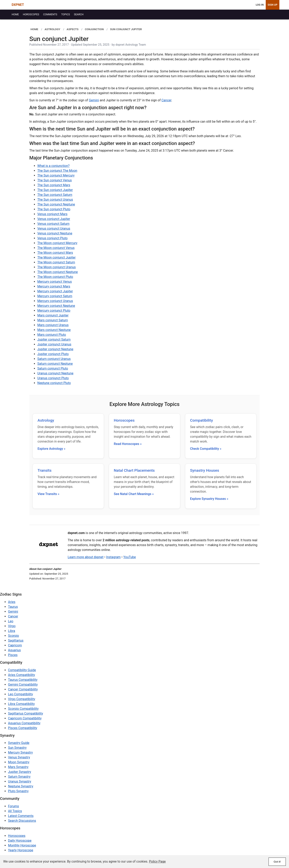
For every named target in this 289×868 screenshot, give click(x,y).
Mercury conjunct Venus (55, 282)
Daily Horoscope (20, 841)
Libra (12, 631)
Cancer (166, 100)
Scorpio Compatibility (23, 709)
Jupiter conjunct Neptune (55, 349)
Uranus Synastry (20, 781)
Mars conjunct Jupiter (53, 315)
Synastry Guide (19, 743)
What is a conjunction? (53, 166)
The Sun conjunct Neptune (56, 204)
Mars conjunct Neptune (54, 330)
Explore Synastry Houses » (209, 499)
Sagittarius (16, 640)
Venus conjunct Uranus (54, 229)
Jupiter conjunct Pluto (53, 354)
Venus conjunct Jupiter (54, 219)
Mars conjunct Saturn (53, 320)
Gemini (94, 100)
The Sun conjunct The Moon (57, 171)
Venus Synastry (19, 757)
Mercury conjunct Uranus (55, 301)
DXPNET (18, 5)
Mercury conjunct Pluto (54, 311)
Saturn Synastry (19, 777)
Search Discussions (22, 821)
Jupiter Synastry (20, 772)
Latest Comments (21, 816)
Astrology (46, 420)
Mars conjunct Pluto (52, 335)
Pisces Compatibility (23, 728)
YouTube (129, 557)
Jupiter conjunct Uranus (54, 344)
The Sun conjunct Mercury (56, 175)
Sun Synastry (17, 748)
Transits (45, 470)
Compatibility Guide (22, 670)
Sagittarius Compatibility (25, 713)
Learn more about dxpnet (85, 557)
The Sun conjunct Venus (55, 180)
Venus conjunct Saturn (53, 224)
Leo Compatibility (20, 694)
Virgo (12, 626)
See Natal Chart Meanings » (134, 494)
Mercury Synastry (20, 752)
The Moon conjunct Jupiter (56, 257)
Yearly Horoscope (21, 850)
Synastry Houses (205, 470)
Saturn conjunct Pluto (53, 368)
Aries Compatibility (21, 675)
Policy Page (157, 861)
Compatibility (201, 420)
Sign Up (273, 5)
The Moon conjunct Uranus (56, 267)
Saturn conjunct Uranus (54, 359)
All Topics (15, 811)
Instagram (113, 557)
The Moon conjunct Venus (56, 248)
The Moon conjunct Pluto (55, 277)
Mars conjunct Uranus (53, 325)
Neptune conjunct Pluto (54, 383)
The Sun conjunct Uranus (55, 200)
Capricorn (15, 645)
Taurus (13, 607)
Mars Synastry (18, 767)
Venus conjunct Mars (52, 214)
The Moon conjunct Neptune (58, 272)
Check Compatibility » (206, 449)
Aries (12, 602)
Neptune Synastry (21, 786)
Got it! (277, 862)
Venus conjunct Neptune (55, 233)
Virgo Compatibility (22, 699)
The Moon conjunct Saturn (56, 262)
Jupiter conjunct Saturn (54, 339)
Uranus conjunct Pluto (53, 378)
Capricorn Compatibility (25, 718)
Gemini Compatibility (23, 685)
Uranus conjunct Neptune (55, 373)
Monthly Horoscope (22, 845)
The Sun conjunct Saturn (55, 195)
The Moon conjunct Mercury (57, 243)
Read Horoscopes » (128, 444)
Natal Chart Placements (134, 470)
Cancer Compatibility (23, 689)
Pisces (13, 655)
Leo (11, 621)
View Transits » (48, 494)
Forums (13, 806)
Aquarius (14, 650)
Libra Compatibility (21, 704)
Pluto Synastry (18, 791)
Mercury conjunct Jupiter (55, 291)
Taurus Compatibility (23, 680)
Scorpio (13, 636)
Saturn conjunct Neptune (55, 364)
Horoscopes (124, 420)
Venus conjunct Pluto (52, 238)
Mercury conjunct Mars (54, 286)
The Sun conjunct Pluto (54, 209)
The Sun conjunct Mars (54, 185)
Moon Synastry (19, 762)
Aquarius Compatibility (24, 723)
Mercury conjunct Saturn (55, 296)
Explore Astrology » (51, 449)
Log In (260, 5)
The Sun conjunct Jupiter (55, 190)
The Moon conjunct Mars (55, 253)
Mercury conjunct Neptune (56, 306)
